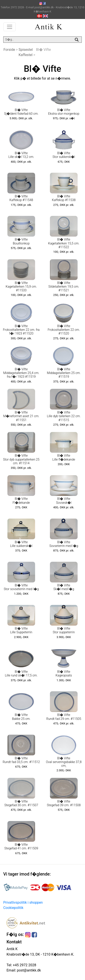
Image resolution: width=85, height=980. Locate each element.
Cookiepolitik (13, 908)
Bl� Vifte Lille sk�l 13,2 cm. (21, 155)
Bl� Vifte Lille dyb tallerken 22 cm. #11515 (64, 416)
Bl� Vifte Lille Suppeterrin (21, 630)
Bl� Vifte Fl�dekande (21, 501)
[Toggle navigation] (10, 27)
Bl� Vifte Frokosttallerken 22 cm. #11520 (64, 330)
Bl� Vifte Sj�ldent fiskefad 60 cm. (21, 112)
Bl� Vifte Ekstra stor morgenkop (64, 112)
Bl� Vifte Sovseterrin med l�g (64, 544)
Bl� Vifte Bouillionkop (21, 241)
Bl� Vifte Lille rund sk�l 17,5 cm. (21, 674)
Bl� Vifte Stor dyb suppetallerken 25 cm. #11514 (21, 459)
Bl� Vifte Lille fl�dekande (64, 458)
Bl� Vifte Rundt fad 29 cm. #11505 (64, 717)
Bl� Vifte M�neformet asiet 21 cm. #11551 (21, 416)
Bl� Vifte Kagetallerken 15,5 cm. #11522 (64, 243)
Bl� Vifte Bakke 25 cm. (21, 717)
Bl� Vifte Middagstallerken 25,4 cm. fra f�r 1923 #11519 (21, 373)
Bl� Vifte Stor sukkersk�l (64, 155)
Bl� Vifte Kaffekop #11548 (21, 198)
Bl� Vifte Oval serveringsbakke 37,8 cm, (64, 762)
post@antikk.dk (28, 970)
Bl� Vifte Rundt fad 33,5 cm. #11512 (21, 760)
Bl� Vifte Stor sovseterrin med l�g (21, 587)
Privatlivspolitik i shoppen (23, 902)
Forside (9, 50)
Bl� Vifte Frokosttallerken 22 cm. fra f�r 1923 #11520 (21, 330)
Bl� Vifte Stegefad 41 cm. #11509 (21, 847)
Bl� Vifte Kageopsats (64, 674)
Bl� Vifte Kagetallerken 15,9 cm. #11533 (21, 287)
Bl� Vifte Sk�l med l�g (64, 587)
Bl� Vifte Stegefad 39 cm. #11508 (64, 803)
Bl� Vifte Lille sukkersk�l (21, 544)
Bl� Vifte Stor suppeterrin (64, 630)
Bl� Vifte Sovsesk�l (64, 501)
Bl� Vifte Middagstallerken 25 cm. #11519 (64, 373)
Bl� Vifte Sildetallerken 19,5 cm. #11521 (64, 287)
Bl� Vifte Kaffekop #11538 (64, 198)
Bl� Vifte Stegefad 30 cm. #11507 (21, 803)
